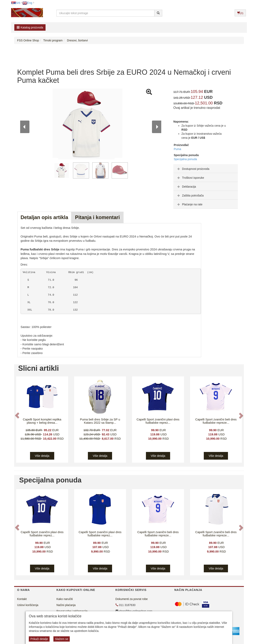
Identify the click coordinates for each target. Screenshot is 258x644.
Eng (27, 3)
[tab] (206, 169)
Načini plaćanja (66, 605)
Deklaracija (186, 187)
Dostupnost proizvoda (193, 169)
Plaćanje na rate (189, 204)
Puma (177, 149)
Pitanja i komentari (97, 217)
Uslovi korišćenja (28, 605)
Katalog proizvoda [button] (30, 27)
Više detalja (42, 456)
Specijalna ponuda (185, 159)
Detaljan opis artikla (44, 217)
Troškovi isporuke (190, 178)
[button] (18, 416)
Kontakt (22, 599)
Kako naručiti (65, 599)
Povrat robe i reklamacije (72, 611)
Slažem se (62, 639)
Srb (16, 3)
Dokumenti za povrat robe (132, 599)
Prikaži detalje (39, 639)
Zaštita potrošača (190, 195)
